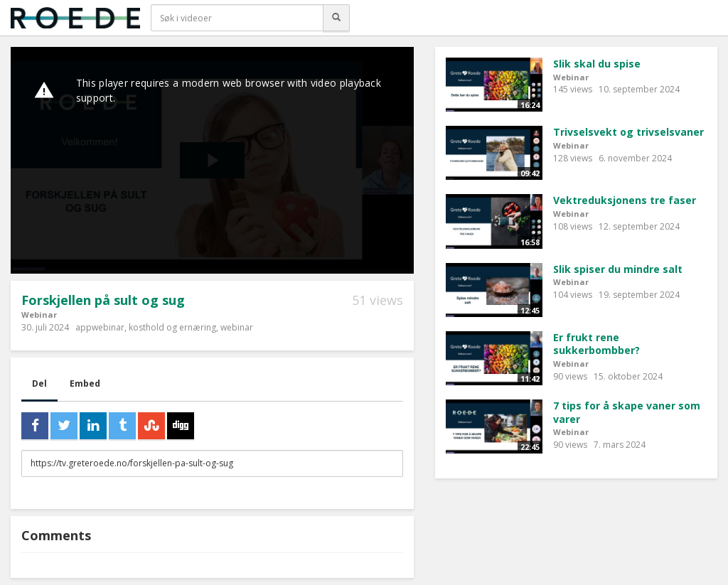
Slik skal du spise (597, 64)
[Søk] (336, 18)
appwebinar (100, 327)
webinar (237, 327)
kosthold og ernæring (172, 327)
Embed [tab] (85, 383)
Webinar (39, 315)
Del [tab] (39, 383)
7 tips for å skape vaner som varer (627, 412)
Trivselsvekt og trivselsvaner (628, 132)
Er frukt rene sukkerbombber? (596, 344)
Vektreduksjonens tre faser (625, 200)
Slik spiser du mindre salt (618, 269)
